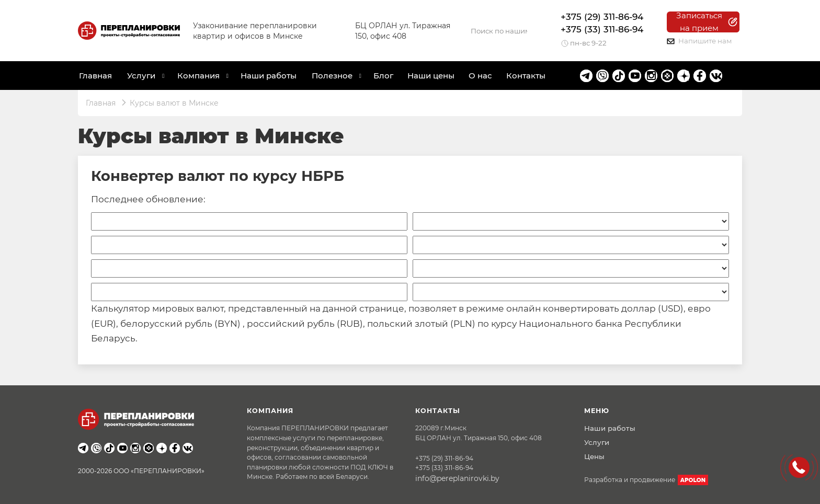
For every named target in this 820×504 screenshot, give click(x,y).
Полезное (332, 76)
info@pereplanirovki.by (457, 478)
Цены (594, 456)
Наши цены (431, 76)
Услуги (597, 442)
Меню (597, 411)
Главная (95, 76)
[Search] (499, 31)
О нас (480, 76)
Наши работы (269, 76)
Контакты (526, 76)
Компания (198, 76)
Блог (383, 76)
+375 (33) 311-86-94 (602, 29)
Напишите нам (699, 41)
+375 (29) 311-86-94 (602, 17)
